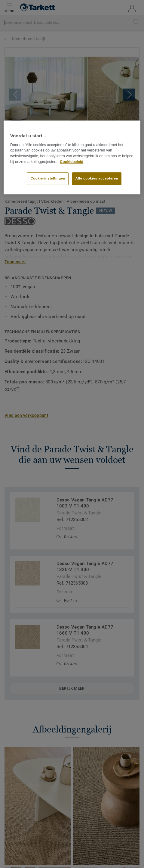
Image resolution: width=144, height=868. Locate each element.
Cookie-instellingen (48, 178)
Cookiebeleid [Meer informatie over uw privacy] (72, 162)
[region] (72, 158)
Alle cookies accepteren (97, 178)
